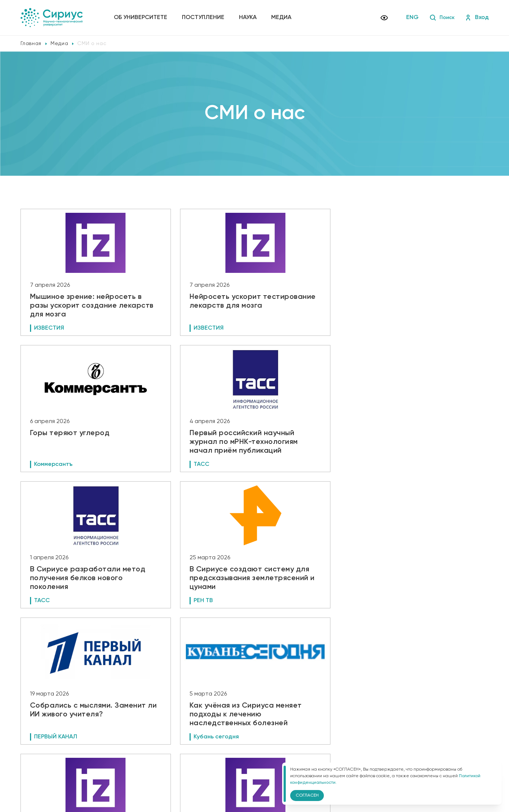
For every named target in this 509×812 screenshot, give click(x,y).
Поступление (205, 18)
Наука (250, 18)
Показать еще (254, 693)
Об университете (142, 18)
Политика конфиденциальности (155, 756)
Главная (31, 44)
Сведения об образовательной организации (169, 746)
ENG (410, 18)
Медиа (283, 18)
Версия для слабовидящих (156, 769)
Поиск (441, 18)
